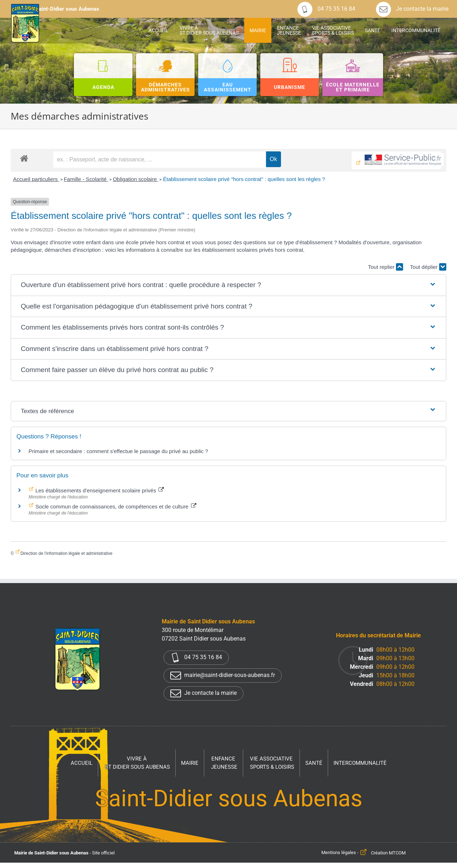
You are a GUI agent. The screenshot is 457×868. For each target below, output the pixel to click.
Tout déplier (428, 267)
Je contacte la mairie (412, 9)
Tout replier (386, 267)
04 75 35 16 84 (326, 9)
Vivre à (137, 763)
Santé (314, 763)
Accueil (82, 763)
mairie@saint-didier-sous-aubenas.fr (223, 676)
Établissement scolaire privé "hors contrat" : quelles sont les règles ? (244, 179)
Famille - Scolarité (86, 179)
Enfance (224, 763)
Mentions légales (339, 853)
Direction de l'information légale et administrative (66, 553)
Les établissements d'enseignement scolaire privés (99, 490)
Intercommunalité (360, 763)
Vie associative (272, 763)
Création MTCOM (388, 853)
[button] (228, 285)
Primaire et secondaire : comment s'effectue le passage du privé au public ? (118, 451)
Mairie (190, 763)
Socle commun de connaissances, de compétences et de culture (115, 506)
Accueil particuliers (36, 179)
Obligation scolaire (136, 179)
